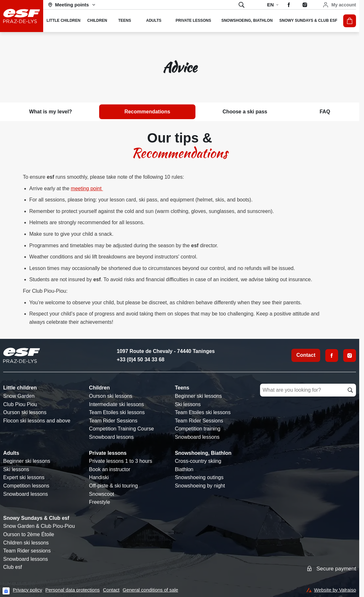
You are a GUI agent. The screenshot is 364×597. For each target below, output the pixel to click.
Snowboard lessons (111, 437)
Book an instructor (110, 469)
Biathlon (184, 469)
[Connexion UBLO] (6, 591)
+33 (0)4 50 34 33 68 (141, 360)
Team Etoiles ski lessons (117, 412)
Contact (306, 355)
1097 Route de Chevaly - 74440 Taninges (166, 351)
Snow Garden (19, 396)
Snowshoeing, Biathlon (203, 453)
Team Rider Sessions (113, 421)
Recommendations (147, 112)
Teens (182, 388)
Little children (20, 388)
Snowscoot (101, 494)
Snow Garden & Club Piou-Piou (39, 526)
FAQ (325, 112)
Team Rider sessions (27, 551)
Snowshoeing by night (200, 486)
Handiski (99, 477)
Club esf (13, 567)
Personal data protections (73, 590)
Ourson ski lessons (25, 412)
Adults (11, 453)
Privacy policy (28, 590)
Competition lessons (26, 486)
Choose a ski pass (245, 112)
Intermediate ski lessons (116, 404)
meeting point (87, 188)
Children (99, 388)
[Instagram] (350, 356)
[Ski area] (72, 5)
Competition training (198, 429)
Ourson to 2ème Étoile (29, 534)
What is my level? (51, 112)
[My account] (339, 5)
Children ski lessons (26, 543)
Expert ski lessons (24, 477)
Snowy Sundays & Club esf (36, 518)
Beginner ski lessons (198, 396)
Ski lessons (188, 404)
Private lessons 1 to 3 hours (120, 461)
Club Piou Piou (20, 404)
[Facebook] (332, 356)
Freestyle (99, 502)
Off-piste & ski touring (113, 486)
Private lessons (108, 453)
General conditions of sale (150, 590)
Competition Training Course (121, 429)
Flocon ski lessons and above (37, 421)
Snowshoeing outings (199, 477)
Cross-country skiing (198, 461)
